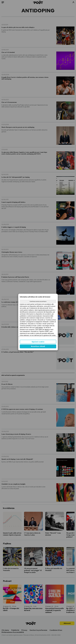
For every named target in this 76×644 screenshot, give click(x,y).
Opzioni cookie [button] (38, 342)
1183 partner (39, 328)
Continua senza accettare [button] (38, 301)
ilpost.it (47, 330)
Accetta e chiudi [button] (38, 346)
